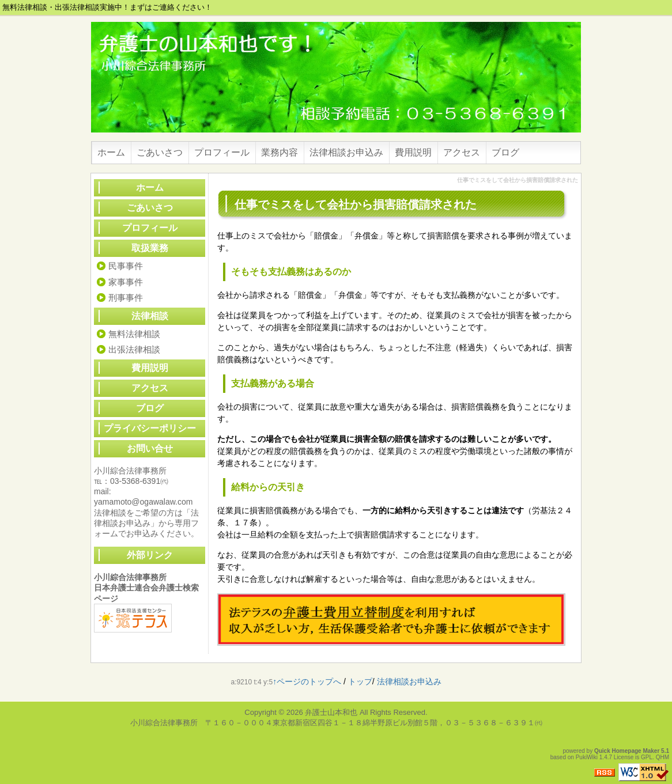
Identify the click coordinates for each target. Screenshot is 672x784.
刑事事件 (126, 298)
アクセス (462, 152)
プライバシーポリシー (150, 428)
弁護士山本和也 (331, 712)
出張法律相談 (134, 349)
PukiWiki (587, 757)
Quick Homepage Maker (627, 751)
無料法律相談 (134, 334)
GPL (647, 757)
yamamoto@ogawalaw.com (143, 502)
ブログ (505, 152)
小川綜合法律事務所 (130, 577)
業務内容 (280, 152)
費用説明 (413, 152)
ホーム (111, 152)
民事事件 (126, 266)
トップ (360, 681)
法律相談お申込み (346, 152)
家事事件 (126, 282)
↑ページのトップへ (307, 681)
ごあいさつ (160, 152)
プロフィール (222, 152)
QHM (662, 757)
